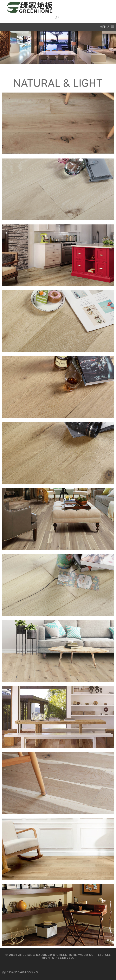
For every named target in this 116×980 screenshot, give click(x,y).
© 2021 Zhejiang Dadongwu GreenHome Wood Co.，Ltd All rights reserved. (58, 956)
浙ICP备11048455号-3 (20, 972)
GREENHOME (35, 7)
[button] (104, 27)
